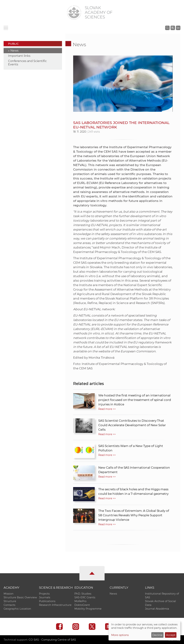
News (14, 51)
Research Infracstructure (55, 605)
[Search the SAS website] (167, 28)
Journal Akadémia (157, 609)
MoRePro (80, 601)
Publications (47, 601)
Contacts (9, 605)
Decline (157, 635)
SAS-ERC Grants (85, 597)
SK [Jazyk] (178, 28)
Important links (19, 56)
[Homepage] (74, 13)
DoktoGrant (82, 605)
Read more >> (107, 409)
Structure (10, 601)
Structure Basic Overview (20, 597)
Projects (44, 594)
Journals (45, 597)
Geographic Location (17, 609)
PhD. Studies (83, 594)
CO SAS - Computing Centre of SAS (52, 640)
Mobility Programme (88, 609)
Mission (9, 594)
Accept (171, 635)
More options (120, 635)
